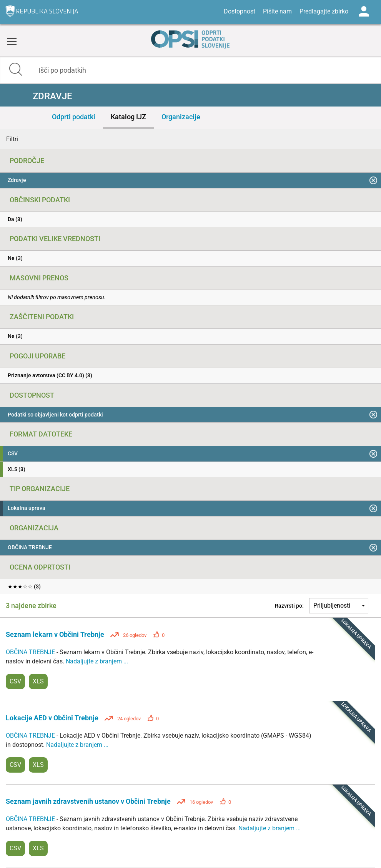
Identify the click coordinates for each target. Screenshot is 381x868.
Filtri (12, 139)
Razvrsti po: (289, 606)
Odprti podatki (74, 117)
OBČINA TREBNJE (31, 652)
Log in (364, 12)
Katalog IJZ (128, 117)
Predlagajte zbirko (324, 11)
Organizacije (181, 117)
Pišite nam (277, 11)
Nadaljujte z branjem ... (97, 661)
